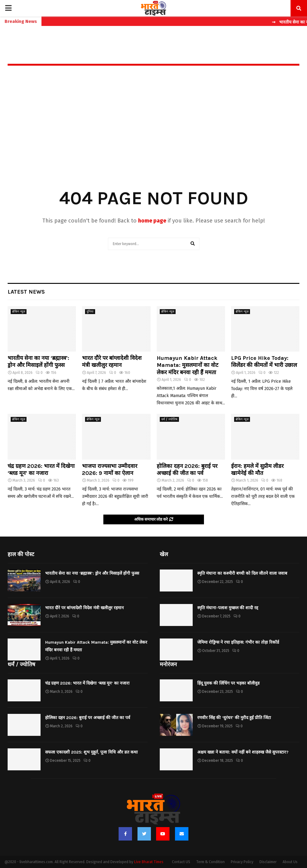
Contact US (181, 862)
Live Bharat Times (149, 862)
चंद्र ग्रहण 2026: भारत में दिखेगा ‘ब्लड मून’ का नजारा (41, 470)
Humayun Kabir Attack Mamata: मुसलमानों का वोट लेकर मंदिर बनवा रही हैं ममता (187, 365)
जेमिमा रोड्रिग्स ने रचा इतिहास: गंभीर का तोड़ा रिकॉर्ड (238, 642)
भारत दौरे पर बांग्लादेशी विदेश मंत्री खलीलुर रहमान (112, 362)
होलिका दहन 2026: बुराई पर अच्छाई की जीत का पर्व (187, 470)
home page (152, 221)
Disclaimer (268, 862)
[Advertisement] (153, 136)
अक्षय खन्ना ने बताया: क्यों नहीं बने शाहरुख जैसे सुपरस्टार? (243, 752)
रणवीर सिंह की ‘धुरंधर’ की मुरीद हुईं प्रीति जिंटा (234, 718)
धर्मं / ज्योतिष (169, 419)
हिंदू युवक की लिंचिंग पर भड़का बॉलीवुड (228, 683)
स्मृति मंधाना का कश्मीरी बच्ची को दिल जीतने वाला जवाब (242, 573)
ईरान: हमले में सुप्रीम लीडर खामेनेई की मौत (257, 470)
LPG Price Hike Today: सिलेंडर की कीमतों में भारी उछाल (264, 362)
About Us (290, 862)
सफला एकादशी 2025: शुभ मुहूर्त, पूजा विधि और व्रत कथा (91, 752)
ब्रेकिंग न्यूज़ (19, 312)
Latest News (26, 292)
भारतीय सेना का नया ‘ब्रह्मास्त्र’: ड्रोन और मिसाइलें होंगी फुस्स (38, 362)
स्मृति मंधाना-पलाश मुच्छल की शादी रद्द (228, 608)
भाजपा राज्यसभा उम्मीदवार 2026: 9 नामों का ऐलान (110, 470)
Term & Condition (211, 862)
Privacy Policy (242, 862)
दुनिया (90, 312)
